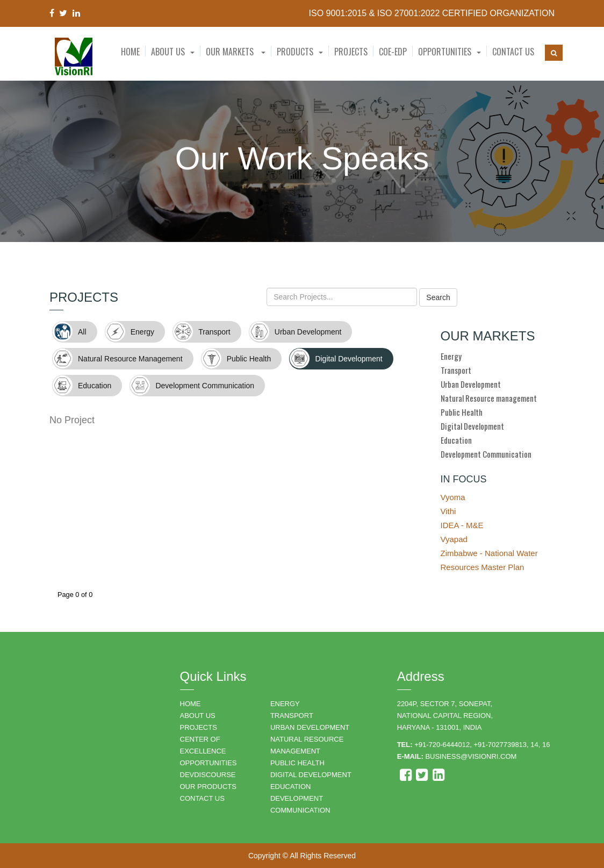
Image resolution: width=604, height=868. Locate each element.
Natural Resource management (489, 398)
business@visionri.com (471, 756)
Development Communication (486, 454)
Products (295, 52)
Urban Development (471, 384)
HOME (190, 704)
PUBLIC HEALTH (297, 763)
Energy (451, 356)
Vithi (448, 511)
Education (456, 440)
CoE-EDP (393, 52)
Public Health (462, 412)
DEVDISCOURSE (208, 775)
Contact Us (513, 52)
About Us (168, 52)
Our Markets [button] (236, 52)
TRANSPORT (292, 716)
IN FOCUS (464, 479)
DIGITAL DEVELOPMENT (311, 775)
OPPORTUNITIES (208, 763)
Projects (351, 52)
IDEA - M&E (462, 525)
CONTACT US (202, 798)
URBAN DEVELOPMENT (310, 727)
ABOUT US (198, 716)
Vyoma (453, 497)
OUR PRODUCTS (208, 787)
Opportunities (445, 52)
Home (130, 52)
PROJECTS (199, 727)
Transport (456, 370)
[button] (173, 52)
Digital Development (472, 426)
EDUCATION (291, 787)
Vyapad (454, 539)
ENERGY (285, 704)
